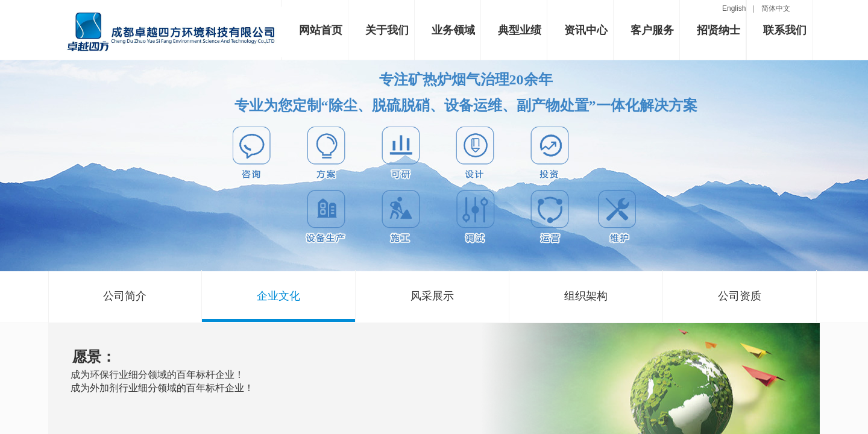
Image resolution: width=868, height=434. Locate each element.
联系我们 (785, 30)
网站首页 (321, 30)
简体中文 (776, 8)
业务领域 (453, 30)
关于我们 (387, 30)
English (736, 8)
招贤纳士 (719, 30)
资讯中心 (586, 30)
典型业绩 (520, 30)
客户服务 (652, 30)
